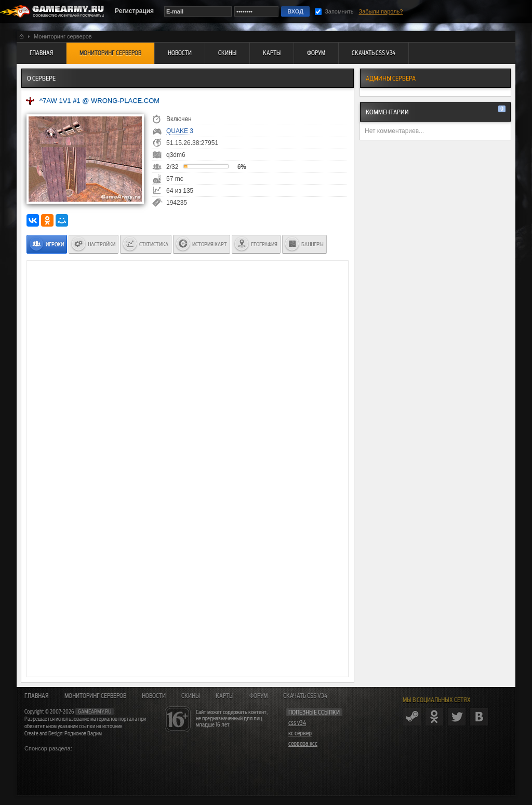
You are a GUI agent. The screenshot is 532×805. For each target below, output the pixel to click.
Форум (258, 696)
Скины (191, 696)
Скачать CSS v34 (305, 696)
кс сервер (300, 733)
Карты (225, 696)
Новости (154, 696)
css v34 (297, 723)
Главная (37, 696)
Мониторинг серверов (95, 696)
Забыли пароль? (381, 11)
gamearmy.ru (95, 711)
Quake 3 (180, 131)
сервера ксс (303, 744)
